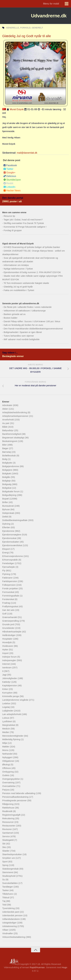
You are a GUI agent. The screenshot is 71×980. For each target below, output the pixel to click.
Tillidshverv (8, 894)
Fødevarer (8, 578)
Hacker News (12, 191)
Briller (5, 502)
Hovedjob (7, 642)
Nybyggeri (8, 757)
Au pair (6, 423)
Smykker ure (9, 858)
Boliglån (7, 477)
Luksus (6, 718)
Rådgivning (8, 804)
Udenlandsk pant (11, 912)
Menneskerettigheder (13, 736)
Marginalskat (9, 725)
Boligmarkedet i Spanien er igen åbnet (23, 332)
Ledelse (7, 703)
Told (5, 905)
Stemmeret (8, 872)
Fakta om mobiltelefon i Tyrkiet (19, 290)
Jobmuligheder (10, 678)
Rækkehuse (9, 808)
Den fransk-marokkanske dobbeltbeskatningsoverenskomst (33, 329)
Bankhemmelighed (12, 434)
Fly (4, 570)
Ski (4, 844)
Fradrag (7, 603)
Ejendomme (9, 531)
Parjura (6, 790)
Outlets (6, 775)
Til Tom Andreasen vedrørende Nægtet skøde (26, 283)
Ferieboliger (8, 563)
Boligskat (7, 488)
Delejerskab (8, 513)
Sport (5, 862)
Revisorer (7, 829)
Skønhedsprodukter (12, 854)
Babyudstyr (8, 430)
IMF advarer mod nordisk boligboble (22, 339)
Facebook (10, 165)
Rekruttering (9, 818)
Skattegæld (8, 840)
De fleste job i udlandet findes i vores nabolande (28, 307)
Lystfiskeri (8, 721)
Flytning (7, 574)
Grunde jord (8, 624)
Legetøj (6, 707)
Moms (6, 750)
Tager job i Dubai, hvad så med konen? (23, 220)
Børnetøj (7, 452)
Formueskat (8, 592)
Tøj (4, 901)
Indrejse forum (10, 657)
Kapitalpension (10, 685)
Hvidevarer (8, 646)
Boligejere (8, 470)
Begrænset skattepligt (13, 438)
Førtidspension (10, 581)
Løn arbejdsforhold (12, 714)
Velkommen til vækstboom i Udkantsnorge (25, 311)
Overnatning (9, 782)
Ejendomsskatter (11, 542)
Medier (6, 732)
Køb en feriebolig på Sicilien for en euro (23, 325)
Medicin (6, 729)
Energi (6, 553)
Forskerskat (8, 599)
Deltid (5, 517)
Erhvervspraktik (10, 560)
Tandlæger (8, 887)
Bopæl (6, 499)
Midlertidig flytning (12, 739)
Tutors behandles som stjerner (19, 336)
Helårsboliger (9, 635)
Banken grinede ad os (15, 314)
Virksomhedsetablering (14, 937)
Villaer (6, 930)
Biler (5, 445)
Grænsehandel (10, 617)
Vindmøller (8, 933)
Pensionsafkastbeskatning (16, 797)
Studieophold (9, 876)
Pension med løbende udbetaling (19, 793)
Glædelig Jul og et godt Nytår (18, 287)
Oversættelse (9, 786)
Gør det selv (9, 610)
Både (5, 427)
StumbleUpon (12, 180)
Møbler (6, 747)
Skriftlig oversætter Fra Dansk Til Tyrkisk (24, 223)
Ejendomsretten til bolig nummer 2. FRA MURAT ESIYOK (32, 272)
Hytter (6, 650)
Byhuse (6, 509)
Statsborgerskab (11, 869)
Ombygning (8, 772)
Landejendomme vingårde (16, 700)
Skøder (6, 851)
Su (4, 879)
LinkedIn (9, 187)
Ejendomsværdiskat (12, 545)
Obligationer (9, 761)
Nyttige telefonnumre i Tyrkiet (18, 269)
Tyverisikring (9, 908)
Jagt (5, 675)
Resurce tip (9, 216)
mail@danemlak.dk (27, 153)
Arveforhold (8, 420)
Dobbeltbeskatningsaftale (15, 520)
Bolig (5, 459)
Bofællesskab (9, 455)
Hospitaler (8, 639)
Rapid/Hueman (37, 967)
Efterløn (7, 527)
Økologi (6, 764)
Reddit (8, 183)
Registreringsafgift (12, 815)
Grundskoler (9, 628)
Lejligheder (8, 711)
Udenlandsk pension (13, 915)
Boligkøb (7, 473)
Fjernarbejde (9, 567)
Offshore (7, 768)
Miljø (5, 743)
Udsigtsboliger (10, 923)
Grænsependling (11, 621)
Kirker (5, 689)
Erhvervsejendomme (13, 556)
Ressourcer (8, 822)
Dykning (7, 524)
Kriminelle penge (11, 696)
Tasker (6, 890)
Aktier (5, 409)
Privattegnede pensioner (15, 800)
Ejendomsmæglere (12, 535)
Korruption (8, 693)
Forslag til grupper (13, 230)
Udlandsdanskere (11, 919)
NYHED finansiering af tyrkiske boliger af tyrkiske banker (32, 247)
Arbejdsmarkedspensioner (16, 416)
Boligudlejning (10, 495)
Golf (5, 614)
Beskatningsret (10, 441)
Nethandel (8, 754)
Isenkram (7, 667)
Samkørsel (8, 833)
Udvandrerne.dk (49, 16)
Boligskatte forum (11, 491)
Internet (6, 664)
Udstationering (10, 926)
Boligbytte (8, 463)
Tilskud (6, 897)
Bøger (6, 448)
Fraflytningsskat (10, 606)
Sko (5, 847)
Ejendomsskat (10, 538)
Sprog (6, 865)
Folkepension (9, 585)
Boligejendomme (11, 466)
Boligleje (7, 481)
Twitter (8, 169)
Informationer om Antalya (16, 265)
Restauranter (9, 826)
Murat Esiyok (17, 109)
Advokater (8, 405)
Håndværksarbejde (12, 632)
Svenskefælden (10, 883)
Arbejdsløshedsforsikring (15, 412)
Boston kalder (11, 318)
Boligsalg (7, 484)
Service (6, 836)
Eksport (6, 549)
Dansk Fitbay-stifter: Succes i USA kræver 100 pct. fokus (32, 321)
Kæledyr (7, 682)
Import (6, 653)
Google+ (9, 173)
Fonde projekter (10, 588)
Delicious (10, 176)
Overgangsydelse (11, 779)
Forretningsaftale (11, 596)
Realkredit (8, 811)
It (3, 671)
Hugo (64, 967)
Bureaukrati (8, 506)
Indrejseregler (9, 660)
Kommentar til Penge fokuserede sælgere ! (25, 227)
